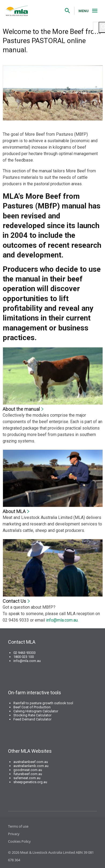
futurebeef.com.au (28, 774)
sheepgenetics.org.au (30, 782)
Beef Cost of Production (32, 707)
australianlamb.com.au (31, 766)
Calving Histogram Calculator (36, 711)
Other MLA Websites (30, 751)
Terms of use (18, 826)
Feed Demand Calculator (32, 719)
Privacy (14, 834)
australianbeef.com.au (31, 762)
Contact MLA (22, 642)
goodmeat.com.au (28, 770)
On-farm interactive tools (35, 693)
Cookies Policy (19, 841)
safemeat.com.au (27, 778)
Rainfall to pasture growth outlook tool (43, 703)
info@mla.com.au (62, 620)
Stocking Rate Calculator (32, 715)
